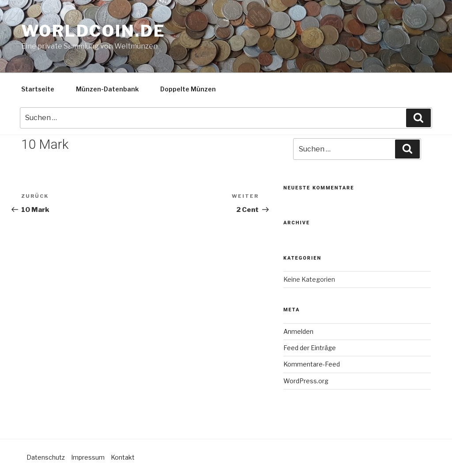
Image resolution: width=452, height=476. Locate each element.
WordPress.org (306, 381)
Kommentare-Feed (312, 364)
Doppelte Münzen (188, 89)
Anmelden (298, 331)
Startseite (38, 89)
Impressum (88, 457)
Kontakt (123, 457)
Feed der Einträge (310, 348)
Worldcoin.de (93, 31)
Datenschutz (46, 457)
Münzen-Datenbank (107, 89)
